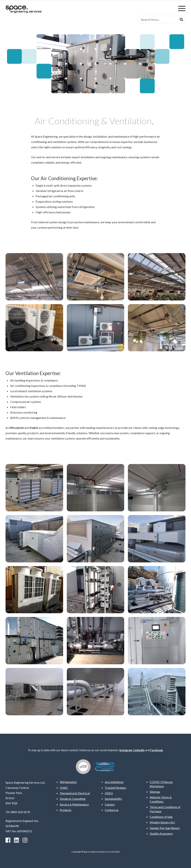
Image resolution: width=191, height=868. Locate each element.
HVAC (64, 788)
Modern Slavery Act (162, 822)
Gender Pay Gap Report (165, 828)
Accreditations (114, 782)
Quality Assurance (161, 833)
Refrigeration (68, 782)
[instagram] (25, 840)
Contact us (112, 810)
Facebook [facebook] (156, 750)
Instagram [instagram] (126, 750)
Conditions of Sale (161, 817)
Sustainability (113, 799)
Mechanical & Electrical (75, 793)
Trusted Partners (116, 788)
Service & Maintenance (74, 804)
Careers (110, 804)
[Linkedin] (16, 840)
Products (66, 810)
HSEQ (109, 793)
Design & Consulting (73, 799)
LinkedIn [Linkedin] (139, 750)
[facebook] (8, 840)
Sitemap (155, 792)
